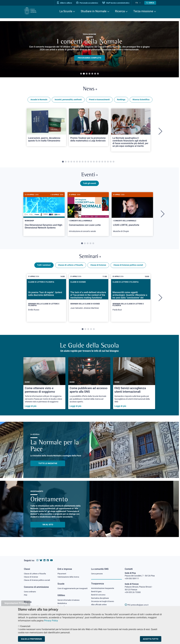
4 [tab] (89, 74)
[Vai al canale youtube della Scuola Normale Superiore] (51, 558)
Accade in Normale (39, 101)
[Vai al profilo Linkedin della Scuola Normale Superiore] (44, 558)
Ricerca (120, 11)
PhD (26, 593)
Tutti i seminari (44, 269)
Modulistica (63, 604)
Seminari (90, 260)
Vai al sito (48, 529)
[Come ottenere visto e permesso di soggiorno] (44, 387)
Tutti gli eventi (90, 186)
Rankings (121, 101)
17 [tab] (108, 163)
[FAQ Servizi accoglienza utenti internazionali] (134, 387)
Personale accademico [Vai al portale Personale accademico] (90, 3)
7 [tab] (98, 74)
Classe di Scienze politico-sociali (128, 269)
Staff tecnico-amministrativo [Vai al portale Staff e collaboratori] (119, 3)
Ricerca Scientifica (141, 101)
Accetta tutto (151, 639)
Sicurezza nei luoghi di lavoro (104, 600)
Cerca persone (97, 571)
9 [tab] (85, 163)
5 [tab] (92, 74)
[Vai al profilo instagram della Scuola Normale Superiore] (37, 558)
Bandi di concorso (99, 593)
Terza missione (143, 11)
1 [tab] (81, 74)
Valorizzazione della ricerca (69, 574)
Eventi (89, 177)
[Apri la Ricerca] (150, 3)
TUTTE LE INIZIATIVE (48, 467)
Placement (62, 571)
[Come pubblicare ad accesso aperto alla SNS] (89, 387)
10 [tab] (88, 163)
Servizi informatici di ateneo (69, 601)
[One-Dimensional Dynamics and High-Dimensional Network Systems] (44, 215)
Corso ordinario (31, 590)
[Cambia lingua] (140, 3)
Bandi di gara (97, 589)
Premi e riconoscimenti (99, 101)
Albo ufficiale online (99, 603)
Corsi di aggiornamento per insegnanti (69, 587)
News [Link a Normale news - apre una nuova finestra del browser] (90, 90)
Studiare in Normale (94, 11)
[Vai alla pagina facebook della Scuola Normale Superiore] (48, 558)
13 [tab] (97, 163)
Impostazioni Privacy (16, 603)
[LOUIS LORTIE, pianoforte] (132, 217)
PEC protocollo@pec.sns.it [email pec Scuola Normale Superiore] (138, 602)
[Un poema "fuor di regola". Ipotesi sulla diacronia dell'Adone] (46, 302)
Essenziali (25, 626)
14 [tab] (99, 163)
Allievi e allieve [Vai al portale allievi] (68, 3)
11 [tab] (91, 163)
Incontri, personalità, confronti (68, 101)
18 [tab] (111, 163)
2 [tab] (84, 74)
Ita (138, 3)
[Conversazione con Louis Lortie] (88, 217)
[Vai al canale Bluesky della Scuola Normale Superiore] (41, 558)
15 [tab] (102, 163)
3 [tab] (87, 74)
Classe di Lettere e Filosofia (71, 269)
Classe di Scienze (98, 269)
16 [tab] (105, 163)
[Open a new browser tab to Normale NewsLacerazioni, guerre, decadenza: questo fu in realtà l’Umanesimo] (46, 129)
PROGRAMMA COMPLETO (90, 58)
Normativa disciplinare (101, 596)
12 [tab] (94, 163)
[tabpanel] (89, 49)
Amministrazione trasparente (104, 586)
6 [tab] (95, 74)
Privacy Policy (51, 621)
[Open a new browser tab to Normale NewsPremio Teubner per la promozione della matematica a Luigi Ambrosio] (89, 129)
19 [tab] (113, 163)
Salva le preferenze (31, 639)
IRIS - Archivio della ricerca (35, 605)
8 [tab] (83, 163)
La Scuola (66, 11)
